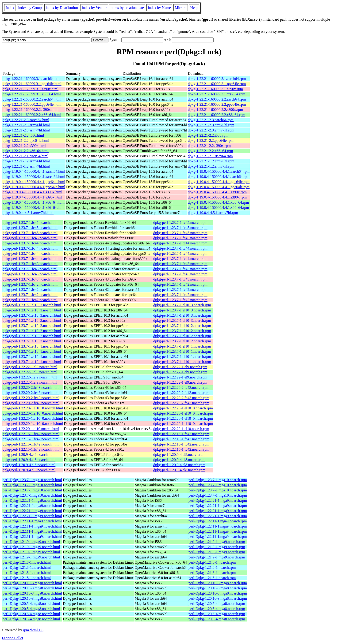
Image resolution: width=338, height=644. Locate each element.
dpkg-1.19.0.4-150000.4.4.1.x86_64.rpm (218, 202)
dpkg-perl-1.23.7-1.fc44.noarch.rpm (180, 243)
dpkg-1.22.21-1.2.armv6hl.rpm (211, 161)
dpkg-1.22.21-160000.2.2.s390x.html (31, 110)
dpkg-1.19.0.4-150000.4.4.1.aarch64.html (34, 171)
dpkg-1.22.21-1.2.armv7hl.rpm (211, 166)
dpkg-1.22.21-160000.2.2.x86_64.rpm (216, 115)
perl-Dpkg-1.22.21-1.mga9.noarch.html (32, 500)
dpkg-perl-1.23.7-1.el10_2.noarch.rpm (182, 326)
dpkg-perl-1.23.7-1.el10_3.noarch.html (32, 305)
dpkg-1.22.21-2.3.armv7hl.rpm (211, 130)
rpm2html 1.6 (33, 630)
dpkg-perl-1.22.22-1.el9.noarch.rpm (180, 367)
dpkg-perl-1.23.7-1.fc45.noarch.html (30, 223)
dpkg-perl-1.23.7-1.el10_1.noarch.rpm (182, 346)
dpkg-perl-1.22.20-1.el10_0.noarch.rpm (183, 408)
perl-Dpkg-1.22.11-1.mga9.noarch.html (32, 521)
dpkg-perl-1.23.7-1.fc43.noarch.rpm (180, 264)
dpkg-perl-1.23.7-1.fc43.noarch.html (30, 264)
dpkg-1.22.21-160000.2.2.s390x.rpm (215, 110)
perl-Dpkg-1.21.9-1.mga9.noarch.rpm (217, 542)
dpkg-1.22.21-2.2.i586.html (23, 135)
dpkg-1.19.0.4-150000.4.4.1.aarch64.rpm (219, 171)
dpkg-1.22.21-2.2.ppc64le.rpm (211, 140)
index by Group (30, 8)
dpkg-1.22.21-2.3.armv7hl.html (26, 130)
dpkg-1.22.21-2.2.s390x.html (24, 146)
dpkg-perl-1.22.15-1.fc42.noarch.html (31, 434)
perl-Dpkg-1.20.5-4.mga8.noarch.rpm (217, 604)
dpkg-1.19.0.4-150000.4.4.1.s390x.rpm (217, 192)
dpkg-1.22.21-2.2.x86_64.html (26, 151)
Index (10, 8)
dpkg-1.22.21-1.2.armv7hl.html (26, 166)
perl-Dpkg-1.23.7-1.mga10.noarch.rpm (218, 480)
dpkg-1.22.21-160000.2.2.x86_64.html (32, 115)
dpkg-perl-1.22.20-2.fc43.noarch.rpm (181, 388)
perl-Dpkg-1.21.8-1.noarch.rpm (212, 562)
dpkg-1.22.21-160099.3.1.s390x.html (31, 89)
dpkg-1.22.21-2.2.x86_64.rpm (210, 151)
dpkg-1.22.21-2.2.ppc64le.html (26, 140)
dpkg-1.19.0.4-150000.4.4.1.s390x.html (32, 192)
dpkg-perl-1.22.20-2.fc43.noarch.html (31, 388)
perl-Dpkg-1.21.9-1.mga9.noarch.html (31, 542)
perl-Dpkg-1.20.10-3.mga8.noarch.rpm (218, 583)
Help (194, 8)
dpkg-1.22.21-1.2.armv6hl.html (26, 161)
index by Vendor (94, 8)
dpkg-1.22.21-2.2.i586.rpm (208, 135)
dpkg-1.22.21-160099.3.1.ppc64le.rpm (217, 84)
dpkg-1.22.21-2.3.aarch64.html (26, 120)
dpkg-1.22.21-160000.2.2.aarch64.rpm (217, 99)
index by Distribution (62, 8)
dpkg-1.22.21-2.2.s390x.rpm (209, 146)
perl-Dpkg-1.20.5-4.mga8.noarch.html (31, 604)
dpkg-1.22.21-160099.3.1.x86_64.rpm (216, 94)
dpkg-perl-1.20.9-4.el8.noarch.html (29, 455)
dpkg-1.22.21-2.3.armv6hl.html (26, 125)
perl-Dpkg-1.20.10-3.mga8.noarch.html (32, 583)
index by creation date (127, 8)
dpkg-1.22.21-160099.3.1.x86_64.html (32, 94)
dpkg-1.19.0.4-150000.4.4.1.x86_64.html (34, 202)
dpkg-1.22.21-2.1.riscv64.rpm (210, 156)
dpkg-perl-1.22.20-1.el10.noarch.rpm (181, 429)
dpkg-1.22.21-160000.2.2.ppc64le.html (32, 104)
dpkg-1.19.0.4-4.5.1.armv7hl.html (28, 213)
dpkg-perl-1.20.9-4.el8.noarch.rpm (179, 455)
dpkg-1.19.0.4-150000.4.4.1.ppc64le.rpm (219, 182)
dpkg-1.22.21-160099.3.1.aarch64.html (32, 79)
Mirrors (181, 8)
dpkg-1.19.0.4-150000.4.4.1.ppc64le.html (34, 182)
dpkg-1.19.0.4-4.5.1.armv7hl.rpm (213, 213)
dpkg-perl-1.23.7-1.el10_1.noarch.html (32, 346)
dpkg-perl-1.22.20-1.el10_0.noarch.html (33, 408)
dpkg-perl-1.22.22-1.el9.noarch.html (30, 367)
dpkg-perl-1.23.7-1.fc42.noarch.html (30, 284)
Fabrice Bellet (12, 638)
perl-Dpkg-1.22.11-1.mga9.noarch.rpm (218, 521)
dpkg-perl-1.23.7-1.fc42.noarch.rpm (180, 284)
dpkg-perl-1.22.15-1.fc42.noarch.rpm (181, 434)
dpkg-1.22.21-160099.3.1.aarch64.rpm (217, 79)
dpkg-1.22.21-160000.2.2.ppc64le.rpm (217, 104)
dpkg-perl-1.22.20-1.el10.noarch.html (31, 429)
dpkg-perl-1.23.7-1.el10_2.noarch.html (32, 326)
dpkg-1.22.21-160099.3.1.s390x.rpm (215, 89)
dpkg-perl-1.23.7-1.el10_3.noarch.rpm (182, 305)
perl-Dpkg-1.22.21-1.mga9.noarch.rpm (218, 500)
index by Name (159, 8)
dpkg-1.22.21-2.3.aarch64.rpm (211, 120)
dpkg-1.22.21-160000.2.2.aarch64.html (32, 99)
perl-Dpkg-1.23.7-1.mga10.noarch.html (32, 480)
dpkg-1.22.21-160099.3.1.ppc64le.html (32, 84)
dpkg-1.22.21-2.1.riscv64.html (25, 156)
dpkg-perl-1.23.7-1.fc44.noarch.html (30, 243)
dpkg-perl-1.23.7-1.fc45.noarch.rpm (180, 223)
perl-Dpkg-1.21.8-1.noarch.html (27, 562)
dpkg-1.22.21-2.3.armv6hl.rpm (211, 125)
